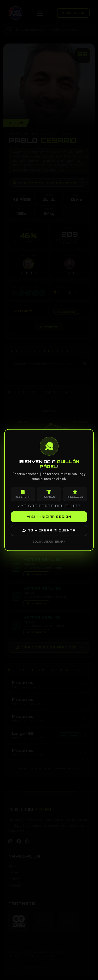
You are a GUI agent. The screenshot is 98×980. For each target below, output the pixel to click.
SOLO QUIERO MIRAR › (49, 541)
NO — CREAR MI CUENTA (49, 530)
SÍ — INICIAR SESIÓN (49, 517)
